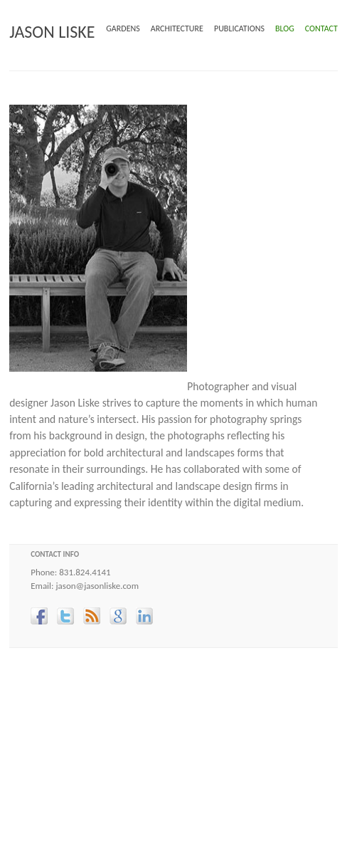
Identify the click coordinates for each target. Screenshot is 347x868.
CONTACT (321, 28)
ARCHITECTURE (177, 28)
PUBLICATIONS (239, 28)
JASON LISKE (52, 32)
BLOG (285, 28)
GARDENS (123, 28)
